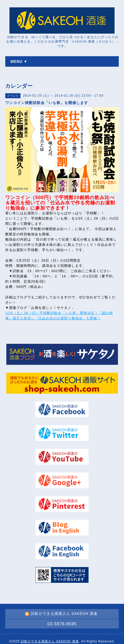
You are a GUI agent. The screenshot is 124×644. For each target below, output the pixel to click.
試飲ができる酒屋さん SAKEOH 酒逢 (50, 641)
